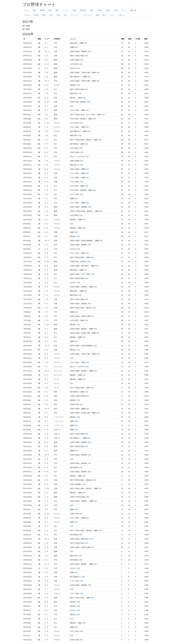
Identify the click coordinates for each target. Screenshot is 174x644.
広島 (58, 15)
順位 (34, 10)
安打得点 (83, 10)
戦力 (50, 10)
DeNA (37, 15)
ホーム (27, 10)
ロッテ (112, 15)
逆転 (92, 10)
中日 (65, 15)
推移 (57, 10)
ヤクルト (27, 15)
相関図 (42, 10)
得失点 (108, 10)
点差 (116, 10)
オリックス (75, 15)
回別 (74, 10)
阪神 (44, 15)
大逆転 (99, 10)
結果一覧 (133, 10)
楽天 (104, 15)
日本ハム (122, 15)
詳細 (85, 43)
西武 (97, 15)
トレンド (66, 10)
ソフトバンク (87, 15)
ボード (124, 10)
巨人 (51, 15)
